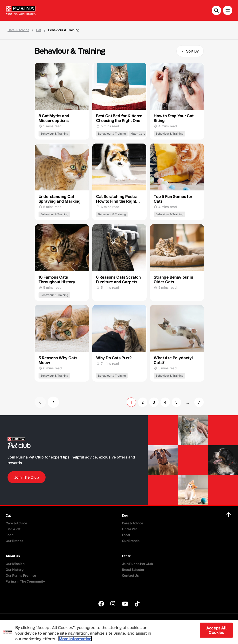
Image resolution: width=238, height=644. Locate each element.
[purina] (101, 604)
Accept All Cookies (216, 630)
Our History (15, 570)
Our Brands (14, 541)
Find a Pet (13, 529)
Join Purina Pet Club (137, 564)
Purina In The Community (25, 581)
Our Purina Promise (21, 575)
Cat (39, 30)
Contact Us (130, 575)
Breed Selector (133, 570)
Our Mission (15, 564)
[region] (119, 632)
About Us (13, 556)
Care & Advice (18, 30)
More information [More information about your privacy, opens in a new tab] (75, 639)
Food (10, 535)
